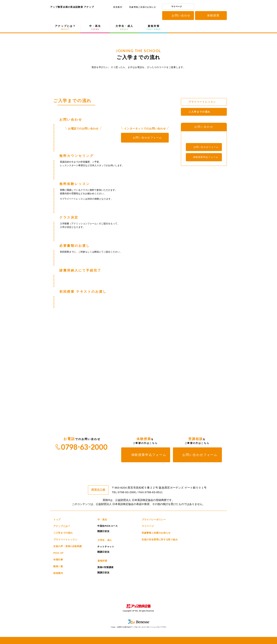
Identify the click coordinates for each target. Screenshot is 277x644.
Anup (169, 589)
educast (79, 596)
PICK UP (58, 553)
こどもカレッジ (103, 589)
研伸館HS (101, 582)
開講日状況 (103, 531)
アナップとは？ (65, 28)
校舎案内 (118, 7)
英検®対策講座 (105, 567)
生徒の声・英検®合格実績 (67, 546)
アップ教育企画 (211, 7)
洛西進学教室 (60, 589)
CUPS (156, 589)
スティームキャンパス (141, 589)
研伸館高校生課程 (59, 582)
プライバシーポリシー (154, 520)
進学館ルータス (184, 582)
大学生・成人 (124, 28)
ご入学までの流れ (63, 533)
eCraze (182, 589)
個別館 (154, 582)
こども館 (196, 589)
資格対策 (154, 28)
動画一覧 (58, 566)
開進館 (141, 582)
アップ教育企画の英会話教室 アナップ (72, 16)
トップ (57, 520)
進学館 (168, 582)
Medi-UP (202, 582)
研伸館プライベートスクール (122, 582)
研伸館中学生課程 (81, 582)
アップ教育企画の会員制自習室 (59, 596)
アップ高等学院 (213, 589)
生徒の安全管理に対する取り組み (160, 540)
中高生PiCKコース (108, 526)
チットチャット (106, 547)
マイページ (176, 7)
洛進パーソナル (83, 589)
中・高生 (95, 28)
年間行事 (58, 560)
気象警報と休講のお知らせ (142, 7)
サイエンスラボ (122, 589)
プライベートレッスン (65, 540)
